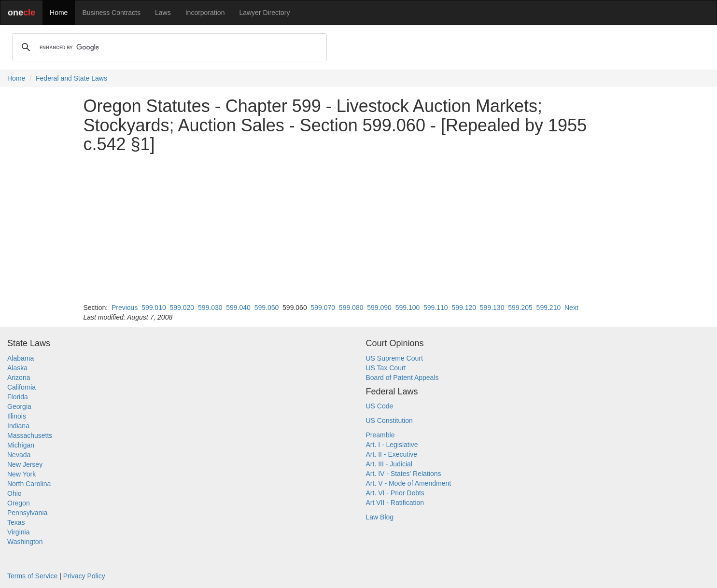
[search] (168, 47)
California (21, 387)
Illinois (17, 416)
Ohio (14, 493)
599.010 (154, 308)
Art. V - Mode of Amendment (409, 483)
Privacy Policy (84, 576)
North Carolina (29, 484)
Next (571, 308)
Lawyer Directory (264, 13)
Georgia (19, 406)
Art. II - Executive (392, 454)
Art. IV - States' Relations (404, 474)
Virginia (18, 532)
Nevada (19, 455)
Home (59, 13)
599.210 (549, 308)
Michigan (21, 445)
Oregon (19, 503)
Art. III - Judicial (389, 464)
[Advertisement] (359, 228)
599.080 (351, 308)
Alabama (21, 358)
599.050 (267, 308)
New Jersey (25, 464)
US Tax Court (386, 368)
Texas (16, 522)
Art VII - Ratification (395, 503)
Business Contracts (111, 13)
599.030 (210, 308)
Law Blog (380, 517)
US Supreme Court (394, 358)
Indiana (18, 426)
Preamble (380, 435)
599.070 (323, 308)
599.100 (408, 308)
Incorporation (205, 13)
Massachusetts (30, 435)
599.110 (436, 308)
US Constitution (389, 420)
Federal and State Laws (71, 78)
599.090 (379, 308)
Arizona (19, 378)
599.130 (492, 308)
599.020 (182, 308)
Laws (163, 13)
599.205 (520, 308)
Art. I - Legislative (392, 445)
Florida (18, 397)
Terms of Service (32, 576)
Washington (25, 542)
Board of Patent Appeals (402, 378)
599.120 (464, 308)
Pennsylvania (27, 513)
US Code (380, 406)
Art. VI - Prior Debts (395, 493)
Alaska (17, 368)
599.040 (238, 308)
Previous (125, 308)
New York (21, 474)
